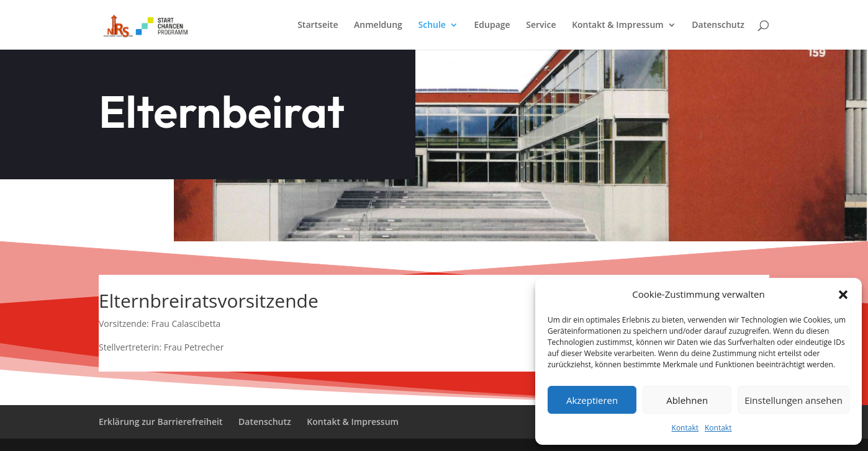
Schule (432, 25)
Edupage (492, 25)
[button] (843, 295)
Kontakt (685, 428)
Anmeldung (378, 25)
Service (541, 25)
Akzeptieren (592, 400)
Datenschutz (718, 25)
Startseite (318, 25)
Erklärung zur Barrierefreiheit (160, 422)
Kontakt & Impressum (618, 25)
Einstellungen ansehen (793, 400)
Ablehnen (687, 400)
